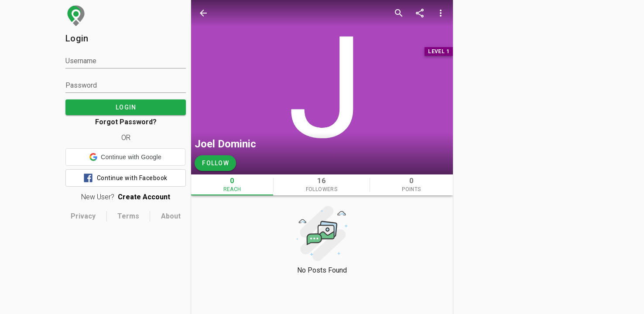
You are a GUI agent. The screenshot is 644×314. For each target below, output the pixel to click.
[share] (420, 13)
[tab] (232, 185)
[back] (203, 13)
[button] (125, 157)
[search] (399, 13)
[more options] (441, 13)
